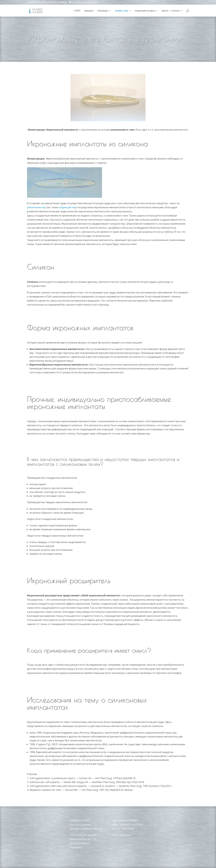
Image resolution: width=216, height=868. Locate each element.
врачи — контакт (171, 11)
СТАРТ (77, 11)
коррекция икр (67, 207)
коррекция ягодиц (145, 11)
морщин (89, 11)
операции (103, 11)
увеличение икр (36, 207)
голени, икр (121, 11)
